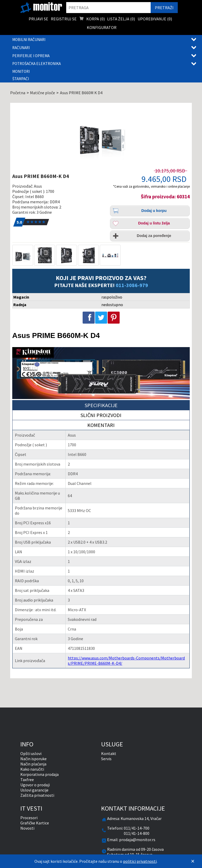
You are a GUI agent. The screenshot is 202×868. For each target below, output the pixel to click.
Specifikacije (101, 405)
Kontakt (109, 753)
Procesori (29, 818)
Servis (106, 759)
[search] (108, 8)
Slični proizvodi (101, 415)
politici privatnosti (140, 861)
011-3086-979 (132, 285)
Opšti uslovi (31, 753)
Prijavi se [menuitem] (38, 19)
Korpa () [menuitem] (92, 19)
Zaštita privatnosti (37, 795)
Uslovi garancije (34, 790)
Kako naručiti (32, 769)
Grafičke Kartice (35, 823)
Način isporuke (33, 759)
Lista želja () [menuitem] (121, 19)
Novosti (27, 828)
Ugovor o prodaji (35, 785)
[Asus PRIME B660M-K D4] (101, 136)
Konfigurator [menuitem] (102, 27)
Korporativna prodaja (39, 774)
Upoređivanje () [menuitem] (155, 19)
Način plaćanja (33, 764)
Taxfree (27, 780)
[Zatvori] (193, 861)
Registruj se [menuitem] (64, 19)
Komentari (101, 425)
